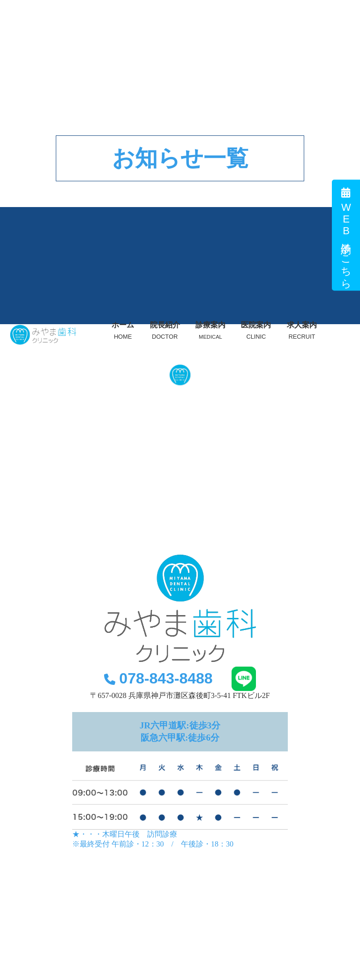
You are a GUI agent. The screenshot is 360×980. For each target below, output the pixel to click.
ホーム (123, 330)
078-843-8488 (158, 678)
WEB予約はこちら (346, 235)
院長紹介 (165, 330)
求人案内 (302, 330)
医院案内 (256, 330)
